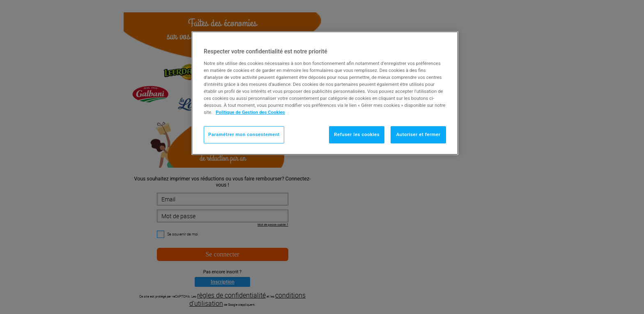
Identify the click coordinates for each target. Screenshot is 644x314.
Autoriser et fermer (419, 134)
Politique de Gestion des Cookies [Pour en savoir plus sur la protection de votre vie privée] (250, 112)
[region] (325, 93)
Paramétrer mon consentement (244, 134)
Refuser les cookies (357, 134)
